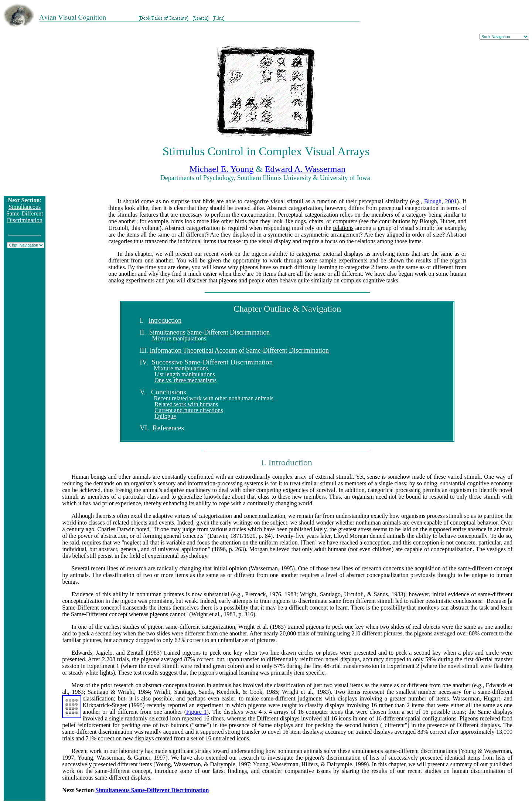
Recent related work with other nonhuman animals (214, 398)
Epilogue (165, 416)
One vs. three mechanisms (185, 380)
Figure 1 (197, 712)
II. (144, 332)
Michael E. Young (221, 169)
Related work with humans (186, 404)
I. (144, 320)
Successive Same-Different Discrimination (212, 362)
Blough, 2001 (441, 201)
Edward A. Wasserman (305, 169)
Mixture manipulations (179, 338)
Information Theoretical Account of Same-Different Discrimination (239, 350)
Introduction (165, 320)
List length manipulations (185, 374)
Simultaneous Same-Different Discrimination (25, 213)
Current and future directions (189, 410)
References (168, 428)
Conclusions (169, 392)
